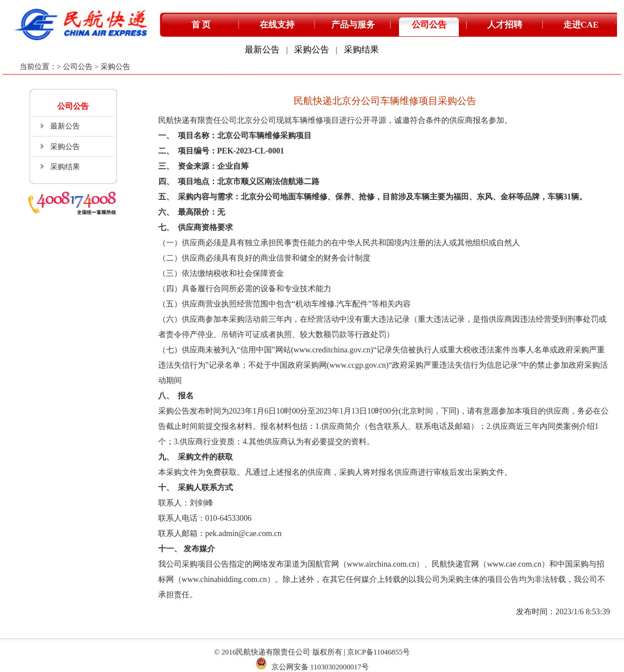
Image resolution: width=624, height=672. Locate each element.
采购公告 (312, 50)
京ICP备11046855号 (378, 652)
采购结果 (361, 50)
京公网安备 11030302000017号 (320, 667)
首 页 (201, 25)
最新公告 (262, 50)
